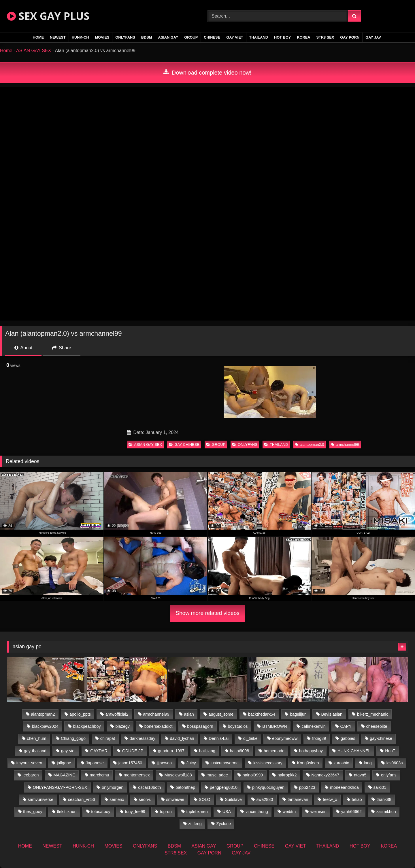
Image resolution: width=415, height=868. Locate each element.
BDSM (147, 37)
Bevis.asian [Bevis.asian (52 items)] (332, 714)
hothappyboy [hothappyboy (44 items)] (311, 751)
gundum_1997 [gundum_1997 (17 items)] (171, 751)
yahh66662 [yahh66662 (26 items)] (351, 812)
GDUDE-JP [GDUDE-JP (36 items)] (133, 751)
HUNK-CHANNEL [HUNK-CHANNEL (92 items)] (354, 751)
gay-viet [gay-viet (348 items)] (68, 751)
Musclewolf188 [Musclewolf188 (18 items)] (178, 775)
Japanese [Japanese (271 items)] (95, 763)
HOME (38, 37)
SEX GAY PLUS (48, 16)
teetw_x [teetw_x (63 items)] (330, 799)
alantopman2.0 (310, 445)
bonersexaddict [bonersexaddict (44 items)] (159, 726)
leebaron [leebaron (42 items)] (31, 775)
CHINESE (212, 37)
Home (6, 51)
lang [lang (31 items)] (368, 763)
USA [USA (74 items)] (227, 812)
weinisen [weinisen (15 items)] (318, 812)
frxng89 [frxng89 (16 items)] (319, 738)
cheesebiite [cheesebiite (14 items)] (377, 726)
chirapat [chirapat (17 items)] (108, 738)
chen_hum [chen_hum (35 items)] (36, 738)
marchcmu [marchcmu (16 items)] (99, 775)
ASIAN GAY (168, 37)
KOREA (303, 37)
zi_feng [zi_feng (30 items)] (195, 824)
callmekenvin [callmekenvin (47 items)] (314, 726)
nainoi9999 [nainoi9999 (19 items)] (253, 775)
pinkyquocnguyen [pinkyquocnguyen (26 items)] (268, 787)
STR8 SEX (325, 37)
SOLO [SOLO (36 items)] (205, 799)
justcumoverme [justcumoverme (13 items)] (225, 763)
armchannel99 (345, 445)
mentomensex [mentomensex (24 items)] (137, 775)
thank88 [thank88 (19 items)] (384, 799)
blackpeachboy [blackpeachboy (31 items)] (87, 726)
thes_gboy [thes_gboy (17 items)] (33, 812)
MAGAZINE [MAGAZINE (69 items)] (64, 775)
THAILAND (259, 37)
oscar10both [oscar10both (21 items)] (149, 787)
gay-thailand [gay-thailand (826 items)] (35, 751)
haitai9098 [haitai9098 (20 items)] (239, 751)
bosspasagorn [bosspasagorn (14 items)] (200, 726)
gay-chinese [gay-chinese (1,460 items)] (381, 738)
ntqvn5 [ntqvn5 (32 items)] (360, 775)
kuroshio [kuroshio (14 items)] (341, 763)
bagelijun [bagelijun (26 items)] (298, 714)
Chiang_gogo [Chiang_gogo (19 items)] (73, 738)
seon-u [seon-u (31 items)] (145, 799)
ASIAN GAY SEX (34, 51)
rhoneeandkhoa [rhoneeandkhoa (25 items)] (344, 787)
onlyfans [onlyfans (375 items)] (389, 775)
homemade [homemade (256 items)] (274, 751)
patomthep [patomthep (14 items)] (185, 787)
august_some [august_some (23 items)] (221, 714)
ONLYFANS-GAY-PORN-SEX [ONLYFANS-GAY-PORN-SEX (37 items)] (60, 787)
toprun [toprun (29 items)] (166, 812)
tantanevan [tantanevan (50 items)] (298, 799)
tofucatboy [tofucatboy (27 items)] (101, 812)
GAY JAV (373, 37)
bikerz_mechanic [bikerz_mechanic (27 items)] (373, 714)
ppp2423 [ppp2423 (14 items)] (307, 787)
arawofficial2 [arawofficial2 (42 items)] (117, 714)
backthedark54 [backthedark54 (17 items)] (262, 714)
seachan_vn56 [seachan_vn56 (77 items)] (82, 799)
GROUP (191, 37)
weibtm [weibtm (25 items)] (289, 812)
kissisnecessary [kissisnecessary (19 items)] (268, 763)
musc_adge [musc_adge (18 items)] (217, 775)
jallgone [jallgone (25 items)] (64, 763)
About (23, 348)
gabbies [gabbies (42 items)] (348, 738)
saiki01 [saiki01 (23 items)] (380, 787)
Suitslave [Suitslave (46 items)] (233, 799)
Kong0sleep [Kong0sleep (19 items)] (308, 763)
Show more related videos (207, 613)
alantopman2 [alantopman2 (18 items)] (43, 714)
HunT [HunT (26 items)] (390, 751)
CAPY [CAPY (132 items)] (346, 726)
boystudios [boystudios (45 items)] (238, 726)
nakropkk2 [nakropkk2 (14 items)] (287, 775)
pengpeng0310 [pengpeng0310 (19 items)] (224, 787)
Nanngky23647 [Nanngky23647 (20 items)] (325, 775)
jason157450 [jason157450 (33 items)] (130, 763)
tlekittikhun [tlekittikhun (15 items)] (67, 812)
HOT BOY (282, 37)
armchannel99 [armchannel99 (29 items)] (156, 714)
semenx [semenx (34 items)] (117, 799)
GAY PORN (350, 37)
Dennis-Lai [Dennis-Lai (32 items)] (219, 738)
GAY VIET (235, 37)
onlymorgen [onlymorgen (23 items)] (113, 787)
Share (62, 348)
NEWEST (58, 37)
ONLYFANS (125, 37)
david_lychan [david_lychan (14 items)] (182, 738)
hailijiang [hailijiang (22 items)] (207, 751)
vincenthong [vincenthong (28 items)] (257, 812)
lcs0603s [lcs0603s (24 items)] (395, 763)
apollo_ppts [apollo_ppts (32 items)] (80, 714)
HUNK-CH (80, 37)
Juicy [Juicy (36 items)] (191, 763)
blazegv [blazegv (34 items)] (122, 726)
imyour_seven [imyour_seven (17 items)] (29, 763)
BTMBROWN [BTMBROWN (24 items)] (275, 726)
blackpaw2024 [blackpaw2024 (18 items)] (45, 726)
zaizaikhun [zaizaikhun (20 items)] (386, 812)
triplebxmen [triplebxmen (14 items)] (197, 812)
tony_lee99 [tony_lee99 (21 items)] (135, 812)
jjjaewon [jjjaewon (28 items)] (164, 763)
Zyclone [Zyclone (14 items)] (224, 824)
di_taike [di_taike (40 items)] (250, 738)
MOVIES (102, 37)
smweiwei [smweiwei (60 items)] (175, 799)
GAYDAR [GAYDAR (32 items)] (99, 751)
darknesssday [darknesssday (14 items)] (143, 738)
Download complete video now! (207, 73)
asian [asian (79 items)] (189, 714)
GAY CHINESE (184, 445)
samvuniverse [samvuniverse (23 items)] (40, 799)
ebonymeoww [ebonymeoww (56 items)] (285, 738)
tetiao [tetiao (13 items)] (357, 799)
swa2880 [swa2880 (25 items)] (265, 799)
